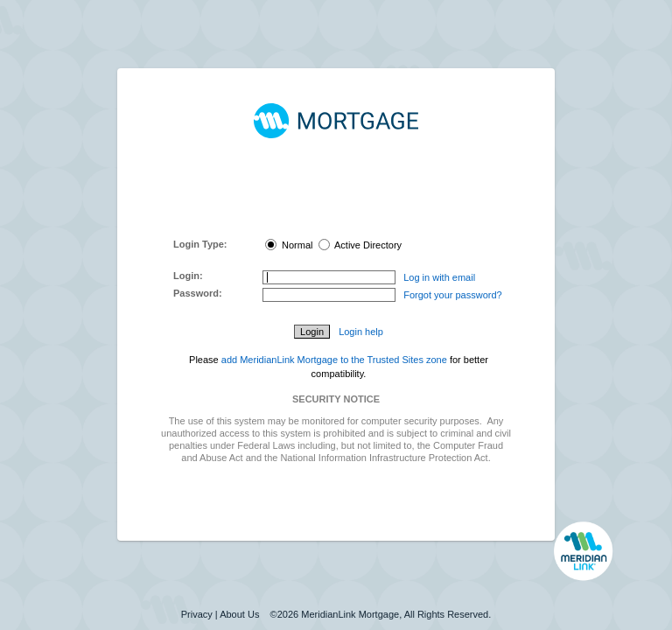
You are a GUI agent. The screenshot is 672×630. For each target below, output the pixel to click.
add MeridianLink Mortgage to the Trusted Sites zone (334, 360)
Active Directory (360, 245)
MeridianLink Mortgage (350, 614)
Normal (289, 245)
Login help (361, 332)
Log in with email (439, 277)
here (354, 219)
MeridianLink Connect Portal (332, 194)
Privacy (197, 614)
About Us (239, 614)
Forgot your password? (453, 295)
